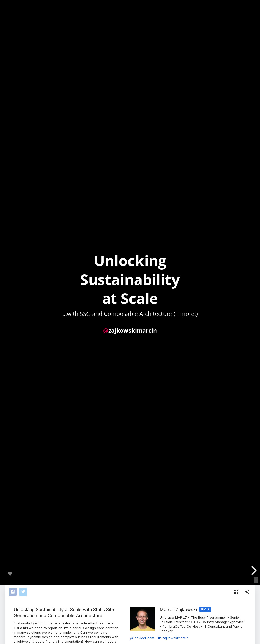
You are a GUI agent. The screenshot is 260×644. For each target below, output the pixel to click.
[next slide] (253, 570)
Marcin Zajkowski (178, 609)
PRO (204, 609)
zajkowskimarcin (173, 638)
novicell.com (142, 638)
